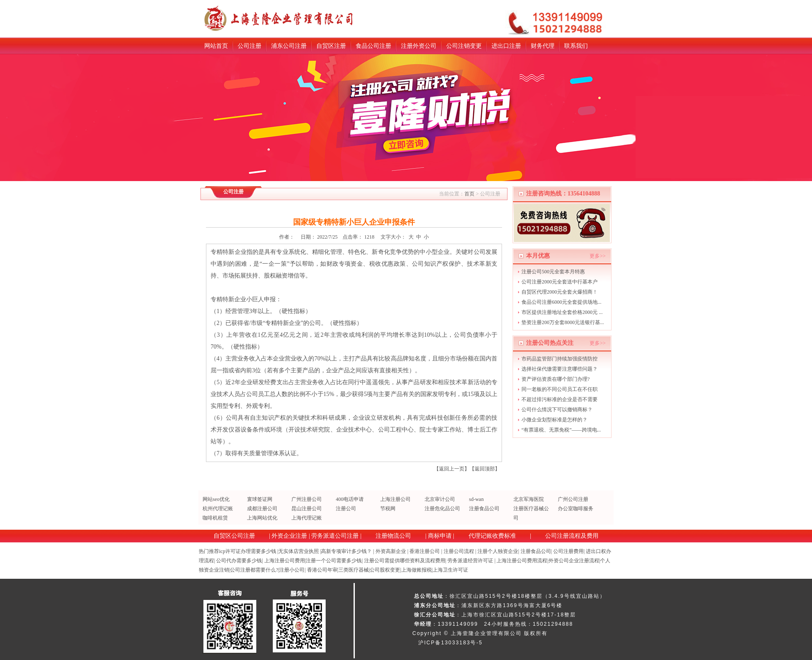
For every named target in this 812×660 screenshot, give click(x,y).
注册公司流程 (459, 551)
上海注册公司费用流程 (522, 561)
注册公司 (346, 509)
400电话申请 (350, 499)
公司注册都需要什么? (254, 570)
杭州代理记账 (218, 509)
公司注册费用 (568, 551)
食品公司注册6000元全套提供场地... (561, 302)
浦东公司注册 (289, 46)
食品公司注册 (373, 46)
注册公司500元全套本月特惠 (553, 272)
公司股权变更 (385, 570)
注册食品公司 (484, 509)
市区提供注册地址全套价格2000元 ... (562, 312)
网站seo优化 (216, 499)
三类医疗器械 (354, 570)
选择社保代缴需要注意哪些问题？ (560, 369)
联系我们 (576, 46)
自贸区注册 (331, 46)
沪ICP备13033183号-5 (450, 643)
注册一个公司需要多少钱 (334, 561)
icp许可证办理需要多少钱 (248, 551)
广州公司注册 (573, 499)
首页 (469, 194)
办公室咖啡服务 (576, 509)
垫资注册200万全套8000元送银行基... (563, 322)
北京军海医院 (529, 499)
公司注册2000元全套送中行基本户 (560, 282)
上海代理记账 (307, 518)
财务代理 (543, 46)
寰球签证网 (260, 499)
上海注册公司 (395, 499)
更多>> (598, 256)
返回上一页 (452, 469)
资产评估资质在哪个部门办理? (556, 379)
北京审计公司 (440, 499)
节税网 (388, 509)
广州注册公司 (307, 499)
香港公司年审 (322, 570)
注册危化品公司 (442, 509)
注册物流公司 (393, 536)
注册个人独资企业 (498, 551)
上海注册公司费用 (285, 561)
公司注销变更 (464, 46)
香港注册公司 (425, 551)
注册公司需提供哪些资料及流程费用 (405, 561)
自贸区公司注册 (234, 536)
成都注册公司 (262, 509)
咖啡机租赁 (215, 518)
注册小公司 (292, 570)
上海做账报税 (417, 570)
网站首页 (216, 46)
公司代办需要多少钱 (239, 561)
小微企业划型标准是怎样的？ (554, 420)
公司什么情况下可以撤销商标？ (557, 410)
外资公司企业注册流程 (574, 561)
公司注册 (250, 46)
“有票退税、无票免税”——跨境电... (561, 430)
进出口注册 (506, 46)
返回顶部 (485, 469)
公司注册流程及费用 (572, 536)
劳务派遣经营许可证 (470, 561)
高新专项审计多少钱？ (346, 551)
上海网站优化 (262, 518)
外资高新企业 (391, 551)
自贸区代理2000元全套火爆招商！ (560, 292)
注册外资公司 (419, 46)
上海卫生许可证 (450, 570)
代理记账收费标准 (492, 536)
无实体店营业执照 (299, 551)
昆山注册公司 (307, 509)
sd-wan (476, 499)
